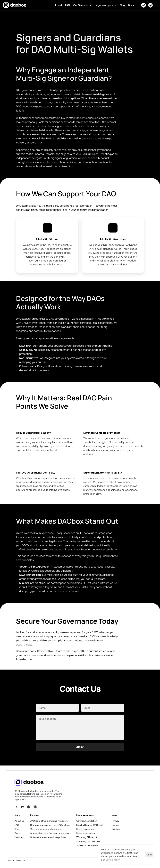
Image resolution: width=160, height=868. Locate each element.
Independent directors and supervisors (50, 833)
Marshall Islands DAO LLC (89, 825)
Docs (131, 5)
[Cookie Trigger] (116, 829)
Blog (122, 5)
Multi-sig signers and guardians (46, 829)
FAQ (68, 5)
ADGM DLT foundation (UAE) (91, 845)
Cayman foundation (87, 821)
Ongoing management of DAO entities (50, 825)
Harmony (19, 837)
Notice (115, 825)
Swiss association (86, 833)
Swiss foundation (85, 829)
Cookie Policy (113, 860)
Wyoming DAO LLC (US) (88, 841)
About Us (19, 821)
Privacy (115, 821)
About (58, 5)
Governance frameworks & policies (48, 837)
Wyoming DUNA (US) (87, 837)
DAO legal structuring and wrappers (49, 821)
